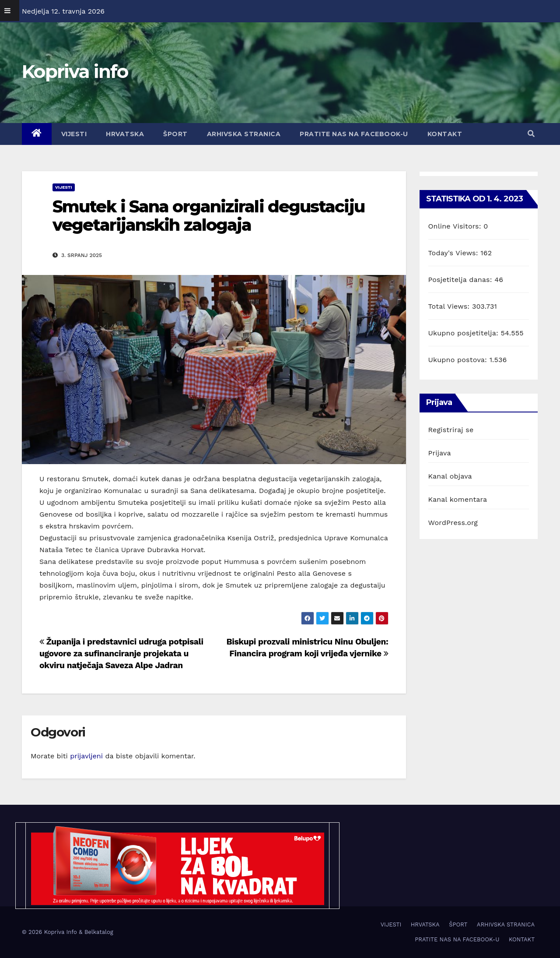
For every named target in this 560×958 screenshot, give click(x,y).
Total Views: (450, 306)
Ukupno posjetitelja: (465, 333)
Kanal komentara (458, 499)
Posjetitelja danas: (462, 280)
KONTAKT (445, 134)
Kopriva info (75, 71)
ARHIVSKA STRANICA (244, 134)
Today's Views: (455, 253)
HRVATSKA (125, 134)
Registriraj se (451, 430)
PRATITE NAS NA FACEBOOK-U (354, 134)
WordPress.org (453, 523)
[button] (531, 134)
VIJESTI (74, 134)
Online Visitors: (456, 226)
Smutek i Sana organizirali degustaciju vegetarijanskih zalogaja (208, 216)
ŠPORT (175, 134)
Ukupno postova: (459, 360)
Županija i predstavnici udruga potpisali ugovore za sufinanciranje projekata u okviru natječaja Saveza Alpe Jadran (121, 653)
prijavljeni (86, 756)
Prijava (440, 453)
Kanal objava (450, 476)
